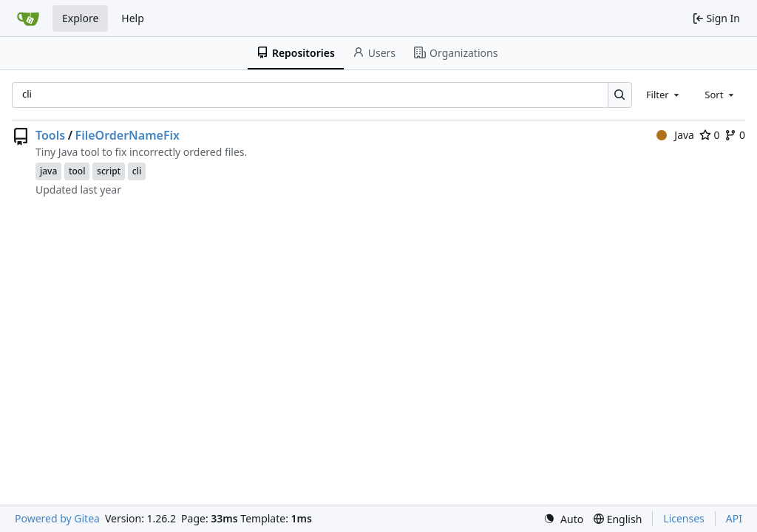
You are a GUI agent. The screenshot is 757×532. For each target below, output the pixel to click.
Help (133, 18)
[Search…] (620, 95)
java (48, 171)
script (109, 171)
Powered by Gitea (57, 518)
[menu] (563, 519)
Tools (50, 135)
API (734, 518)
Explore (80, 18)
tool (77, 171)
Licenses (684, 518)
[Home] (28, 18)
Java (675, 135)
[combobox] (664, 95)
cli (137, 171)
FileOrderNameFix (128, 135)
